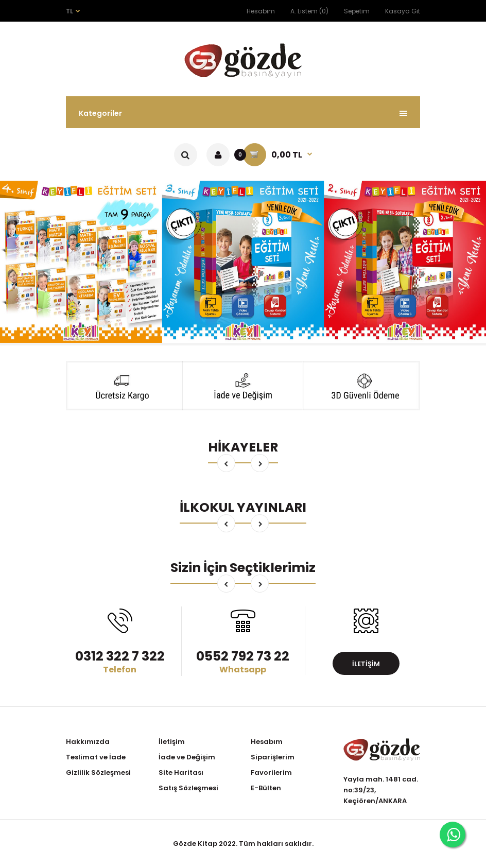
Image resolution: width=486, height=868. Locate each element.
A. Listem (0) (309, 11)
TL (70, 11)
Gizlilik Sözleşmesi (98, 772)
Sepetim (357, 11)
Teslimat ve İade (96, 757)
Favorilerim (271, 772)
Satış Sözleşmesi (188, 788)
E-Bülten (266, 788)
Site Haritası (181, 772)
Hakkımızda (88, 742)
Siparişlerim (273, 757)
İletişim (366, 664)
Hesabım (261, 11)
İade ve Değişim (187, 757)
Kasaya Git (403, 11)
